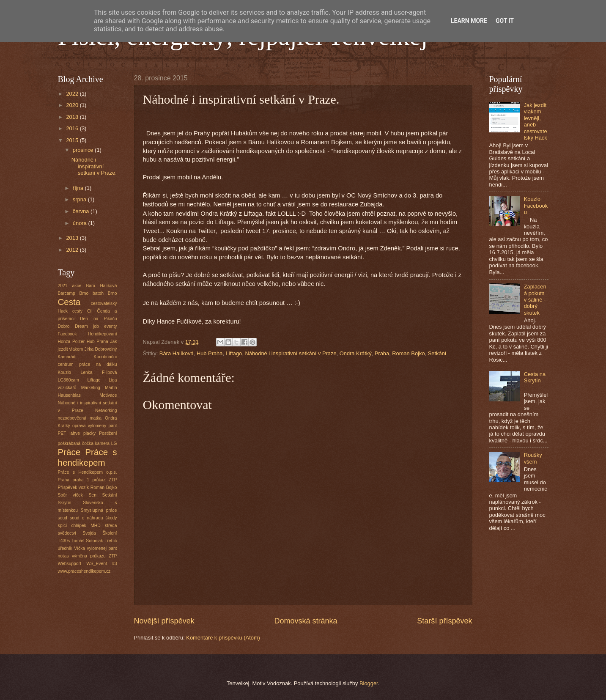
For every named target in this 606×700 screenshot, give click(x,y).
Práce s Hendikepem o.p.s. (88, 472)
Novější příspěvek (164, 621)
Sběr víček (70, 495)
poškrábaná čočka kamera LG (88, 443)
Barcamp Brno (73, 293)
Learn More (469, 21)
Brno (112, 293)
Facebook (67, 334)
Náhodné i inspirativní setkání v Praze (291, 353)
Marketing (91, 388)
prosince (84, 150)
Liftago (234, 353)
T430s (64, 541)
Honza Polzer (71, 342)
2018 (73, 117)
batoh (98, 293)
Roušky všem (533, 458)
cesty (77, 311)
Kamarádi (67, 357)
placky (89, 433)
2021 (63, 286)
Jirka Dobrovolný (101, 349)
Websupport (70, 564)
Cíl (90, 311)
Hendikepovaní (103, 334)
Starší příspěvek (444, 621)
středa (111, 526)
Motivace (108, 395)
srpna (80, 199)
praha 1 (81, 480)
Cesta (69, 302)
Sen (93, 495)
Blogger (369, 683)
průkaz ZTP (105, 480)
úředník (65, 548)
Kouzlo (64, 372)
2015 (73, 140)
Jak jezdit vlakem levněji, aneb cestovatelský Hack (536, 121)
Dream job (87, 326)
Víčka (80, 548)
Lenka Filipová (99, 372)
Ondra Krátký (356, 353)
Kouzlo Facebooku (536, 206)
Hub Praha (210, 353)
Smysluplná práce (99, 510)
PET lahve (69, 433)
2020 (73, 105)
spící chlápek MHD (79, 526)
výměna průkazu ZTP (95, 556)
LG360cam (69, 380)
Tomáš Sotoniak (87, 541)
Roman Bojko (408, 353)
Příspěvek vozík (74, 487)
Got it (505, 21)
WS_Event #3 (101, 564)
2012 (73, 250)
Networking (106, 410)
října (79, 188)
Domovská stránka (306, 621)
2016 (73, 128)
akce (77, 286)
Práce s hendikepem (88, 457)
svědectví (67, 533)
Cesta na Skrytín (535, 377)
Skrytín (65, 503)
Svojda (89, 533)
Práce (69, 452)
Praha (382, 353)
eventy (110, 326)
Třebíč (111, 541)
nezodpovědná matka (80, 418)
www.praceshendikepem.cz (84, 571)
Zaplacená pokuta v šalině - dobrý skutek (535, 300)
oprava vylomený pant (95, 426)
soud (63, 518)
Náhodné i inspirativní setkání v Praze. (94, 166)
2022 (73, 94)
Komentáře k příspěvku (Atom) (223, 638)
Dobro (64, 326)
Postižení (108, 433)
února (81, 223)
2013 (73, 238)
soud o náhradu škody (93, 518)
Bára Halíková (177, 353)
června (82, 211)
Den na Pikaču (98, 319)
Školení (110, 533)
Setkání (437, 353)
